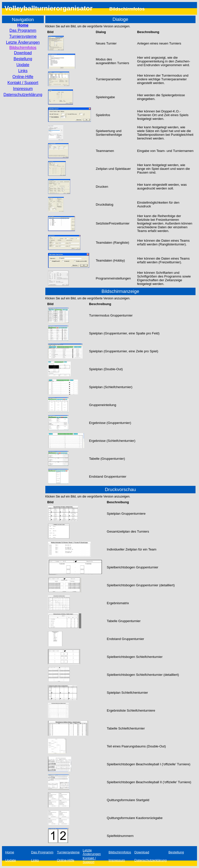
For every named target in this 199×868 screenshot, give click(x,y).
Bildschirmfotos (23, 48)
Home (23, 25)
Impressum (23, 89)
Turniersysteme (23, 36)
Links (23, 71)
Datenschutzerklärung (23, 95)
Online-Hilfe (23, 77)
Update (23, 65)
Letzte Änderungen (23, 42)
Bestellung (23, 59)
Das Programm (23, 30)
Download (23, 53)
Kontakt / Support (23, 83)
